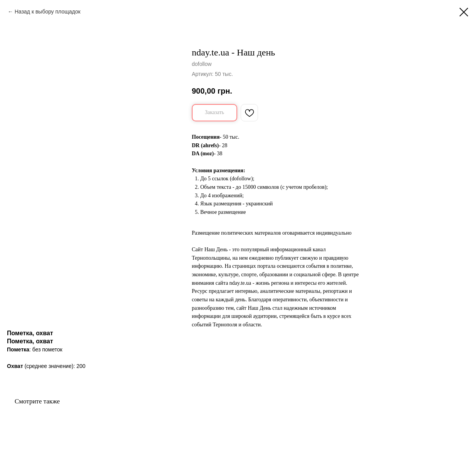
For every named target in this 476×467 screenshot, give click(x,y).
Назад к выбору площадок (48, 12)
